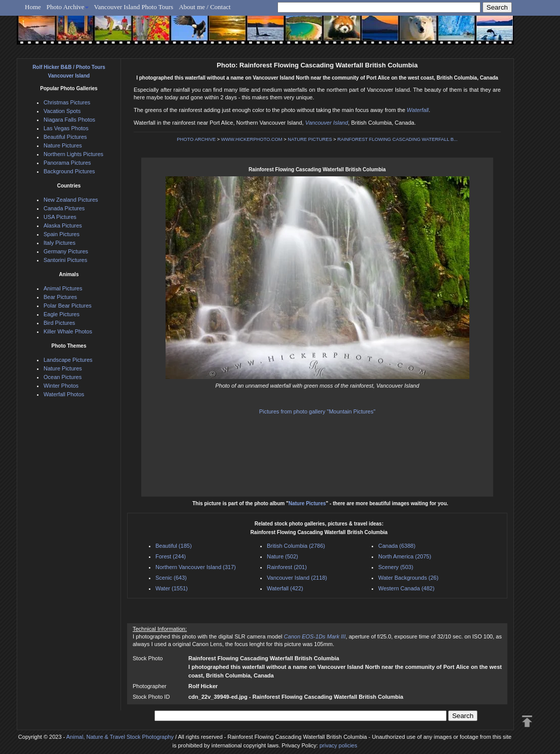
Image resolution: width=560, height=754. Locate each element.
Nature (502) (283, 556)
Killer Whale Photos (68, 331)
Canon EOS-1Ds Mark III (315, 636)
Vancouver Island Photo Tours (134, 7)
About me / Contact (205, 7)
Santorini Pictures (65, 260)
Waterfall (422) (285, 588)
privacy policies (338, 745)
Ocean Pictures (63, 377)
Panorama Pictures (67, 163)
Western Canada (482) (406, 588)
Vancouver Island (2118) (297, 578)
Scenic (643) (171, 578)
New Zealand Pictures (71, 200)
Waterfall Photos (64, 394)
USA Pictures (60, 217)
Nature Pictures (307, 503)
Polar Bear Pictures (68, 306)
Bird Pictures (59, 323)
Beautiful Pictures (65, 137)
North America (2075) (405, 556)
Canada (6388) (397, 546)
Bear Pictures (60, 297)
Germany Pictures (66, 251)
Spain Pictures (62, 234)
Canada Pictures (64, 208)
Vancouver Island (327, 123)
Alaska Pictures (63, 225)
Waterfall (417, 110)
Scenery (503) (396, 567)
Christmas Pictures (67, 102)
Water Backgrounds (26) (408, 578)
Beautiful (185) (174, 546)
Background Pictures (69, 171)
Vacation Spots (62, 111)
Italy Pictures (59, 243)
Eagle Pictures (62, 314)
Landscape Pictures (68, 360)
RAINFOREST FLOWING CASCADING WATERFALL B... (397, 139)
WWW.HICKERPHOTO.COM (252, 139)
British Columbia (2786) (296, 546)
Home (33, 7)
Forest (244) (171, 556)
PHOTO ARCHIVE (196, 139)
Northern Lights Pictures (73, 154)
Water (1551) (172, 588)
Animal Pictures (63, 288)
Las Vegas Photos (66, 128)
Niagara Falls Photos (69, 120)
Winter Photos (61, 386)
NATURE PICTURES (310, 139)
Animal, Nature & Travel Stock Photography (120, 737)
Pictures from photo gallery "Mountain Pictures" (317, 411)
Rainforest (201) (287, 567)
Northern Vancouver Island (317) (196, 567)
